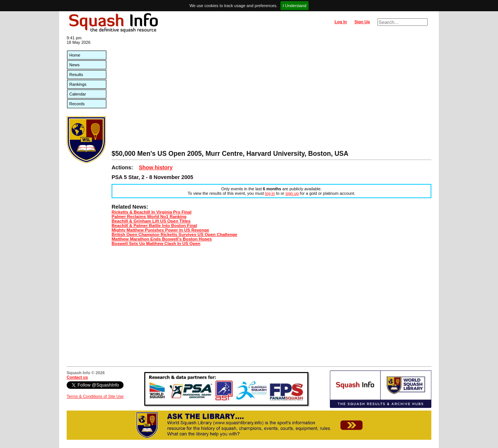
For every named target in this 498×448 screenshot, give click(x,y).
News (75, 65)
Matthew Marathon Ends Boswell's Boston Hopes (162, 239)
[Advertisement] (271, 94)
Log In (341, 22)
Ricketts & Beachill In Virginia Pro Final (151, 212)
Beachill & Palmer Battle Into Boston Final (154, 225)
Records (77, 104)
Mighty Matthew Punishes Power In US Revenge (160, 230)
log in (270, 193)
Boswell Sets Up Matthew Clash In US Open (156, 243)
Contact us (77, 377)
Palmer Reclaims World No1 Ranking (149, 217)
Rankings (78, 84)
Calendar (78, 94)
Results (76, 75)
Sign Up (362, 22)
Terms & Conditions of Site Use (95, 396)
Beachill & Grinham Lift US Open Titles (151, 221)
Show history (156, 167)
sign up (292, 193)
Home (75, 55)
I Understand (294, 6)
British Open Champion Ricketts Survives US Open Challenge (174, 234)
